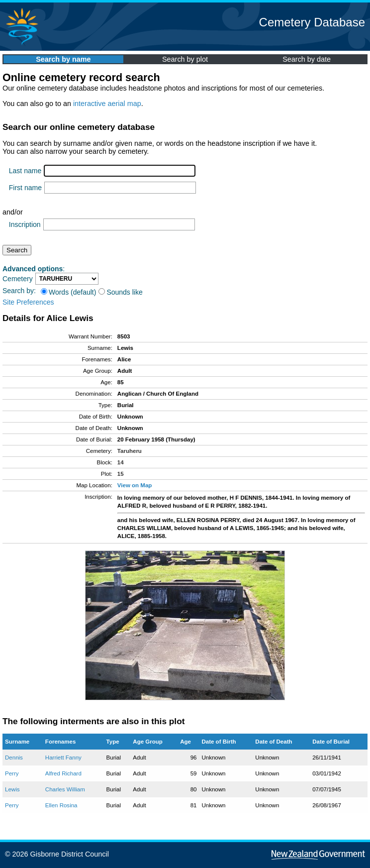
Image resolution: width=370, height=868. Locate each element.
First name (25, 188)
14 (121, 462)
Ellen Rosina (61, 805)
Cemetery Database (312, 22)
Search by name (63, 59)
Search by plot (185, 59)
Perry (12, 773)
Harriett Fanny (63, 758)
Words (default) (68, 292)
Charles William (65, 789)
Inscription (25, 224)
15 (121, 474)
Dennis (14, 758)
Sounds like (120, 292)
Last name (25, 171)
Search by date (307, 59)
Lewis (12, 789)
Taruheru (130, 451)
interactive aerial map (107, 104)
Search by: (19, 291)
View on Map (135, 485)
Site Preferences (28, 302)
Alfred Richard (63, 773)
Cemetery (18, 279)
